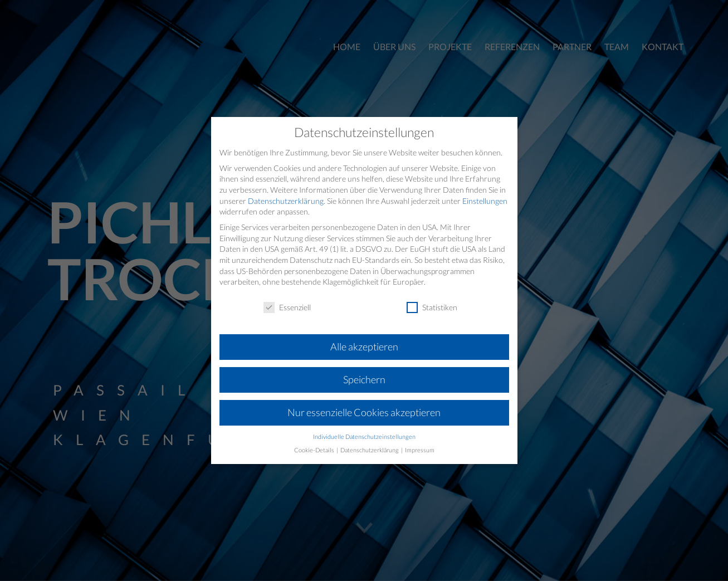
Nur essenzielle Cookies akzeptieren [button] (364, 412)
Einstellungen (485, 201)
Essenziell (287, 307)
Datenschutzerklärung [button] (370, 450)
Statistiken (432, 307)
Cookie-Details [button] (315, 450)
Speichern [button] (364, 380)
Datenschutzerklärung (286, 201)
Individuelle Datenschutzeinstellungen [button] (364, 437)
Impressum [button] (420, 450)
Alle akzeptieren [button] (364, 347)
